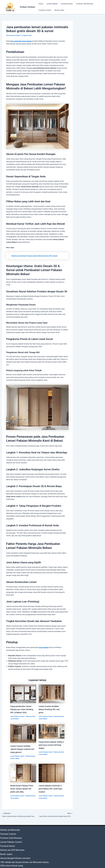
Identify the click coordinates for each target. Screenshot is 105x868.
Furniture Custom (45, 10)
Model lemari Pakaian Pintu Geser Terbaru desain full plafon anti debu (23, 789)
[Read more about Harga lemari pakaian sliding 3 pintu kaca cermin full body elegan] (52, 731)
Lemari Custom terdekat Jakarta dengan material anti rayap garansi (21, 749)
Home (41, 4)
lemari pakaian (44, 647)
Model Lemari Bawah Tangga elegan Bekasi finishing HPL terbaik (37, 256)
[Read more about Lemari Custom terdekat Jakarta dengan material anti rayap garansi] (23, 733)
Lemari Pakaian (52, 4)
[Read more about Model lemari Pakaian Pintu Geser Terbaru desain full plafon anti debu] (23, 773)
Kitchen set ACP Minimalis (10, 843)
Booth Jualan (59, 10)
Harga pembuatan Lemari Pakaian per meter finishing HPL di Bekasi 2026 (23, 709)
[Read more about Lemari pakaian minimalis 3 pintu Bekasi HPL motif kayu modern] (52, 773)
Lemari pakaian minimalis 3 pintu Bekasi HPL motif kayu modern (51, 789)
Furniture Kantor (67, 4)
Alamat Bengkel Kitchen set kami (12, 849)
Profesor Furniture (27, 7)
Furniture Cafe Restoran (85, 4)
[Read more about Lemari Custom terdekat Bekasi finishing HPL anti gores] (52, 694)
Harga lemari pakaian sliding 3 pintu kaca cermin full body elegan (51, 745)
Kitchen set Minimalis (8, 830)
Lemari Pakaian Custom (18, 716)
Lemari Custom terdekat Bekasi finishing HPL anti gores (50, 709)
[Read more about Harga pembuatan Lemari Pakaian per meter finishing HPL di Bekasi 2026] (23, 694)
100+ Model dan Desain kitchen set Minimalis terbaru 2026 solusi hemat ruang (24, 853)
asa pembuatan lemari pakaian (23, 41)
